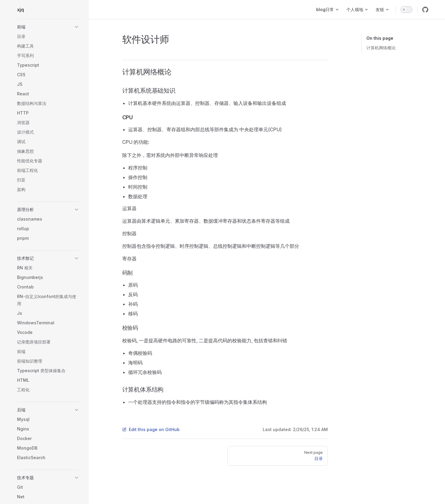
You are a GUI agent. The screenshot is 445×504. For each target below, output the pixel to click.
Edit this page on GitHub (151, 429)
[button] (48, 27)
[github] (425, 10)
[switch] (406, 10)
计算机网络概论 (381, 48)
